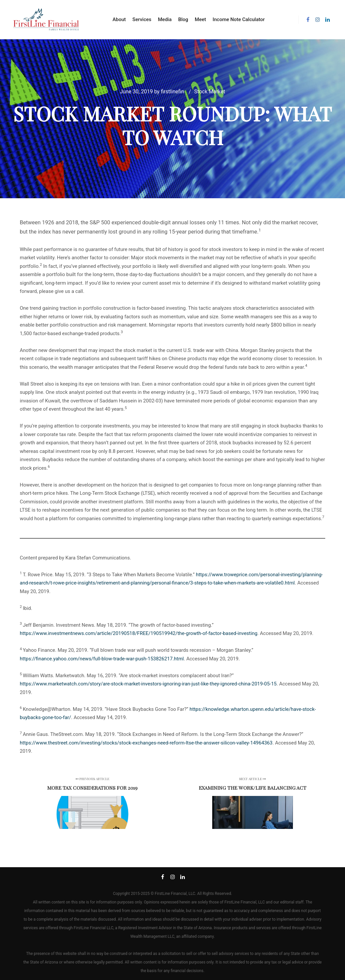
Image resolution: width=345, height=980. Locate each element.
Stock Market (210, 92)
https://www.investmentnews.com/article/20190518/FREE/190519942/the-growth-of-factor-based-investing (139, 633)
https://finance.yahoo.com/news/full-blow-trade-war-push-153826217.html (102, 659)
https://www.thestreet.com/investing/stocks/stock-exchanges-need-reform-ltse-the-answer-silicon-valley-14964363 (146, 743)
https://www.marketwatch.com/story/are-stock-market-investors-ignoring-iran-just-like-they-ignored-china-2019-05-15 (148, 684)
